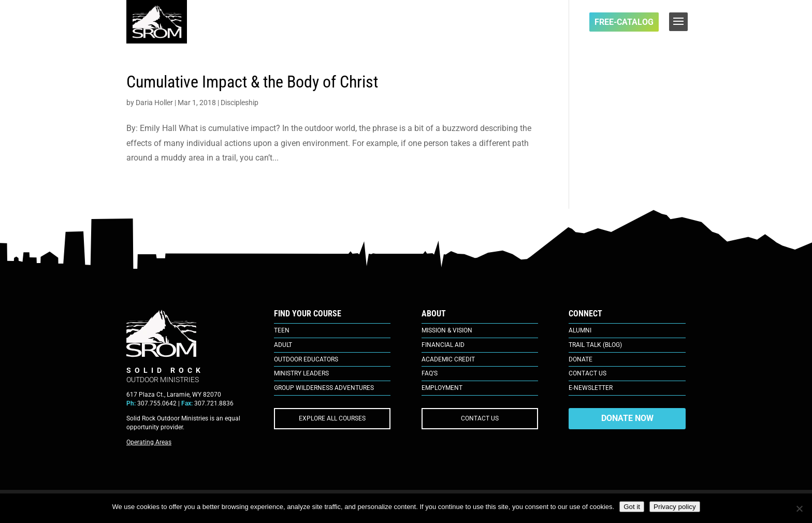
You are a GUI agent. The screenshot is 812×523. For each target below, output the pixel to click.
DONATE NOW (627, 418)
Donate (581, 359)
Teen (282, 330)
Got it (632, 507)
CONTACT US (480, 418)
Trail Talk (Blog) (595, 345)
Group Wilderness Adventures (324, 388)
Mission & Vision (447, 330)
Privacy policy (675, 507)
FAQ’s (430, 373)
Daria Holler (154, 103)
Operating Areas (149, 442)
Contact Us (588, 373)
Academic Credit (448, 359)
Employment (442, 388)
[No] (799, 509)
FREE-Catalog (624, 22)
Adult (283, 345)
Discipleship (240, 103)
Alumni (580, 330)
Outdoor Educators (306, 359)
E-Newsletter (591, 388)
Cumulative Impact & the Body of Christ (252, 82)
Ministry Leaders (301, 373)
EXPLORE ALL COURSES (332, 418)
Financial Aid (443, 345)
